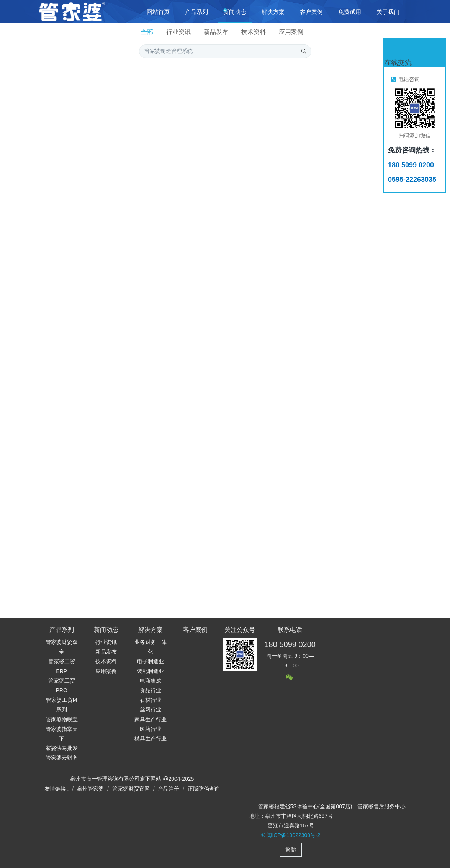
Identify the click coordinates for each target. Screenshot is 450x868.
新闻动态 (106, 630)
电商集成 (151, 681)
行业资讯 (178, 32)
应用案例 (291, 32)
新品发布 (216, 32)
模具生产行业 (151, 739)
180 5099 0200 (290, 644)
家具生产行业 (151, 719)
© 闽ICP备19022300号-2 (291, 835)
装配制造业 (151, 671)
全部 (147, 32)
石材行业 (151, 700)
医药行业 (151, 729)
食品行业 (151, 690)
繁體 (291, 850)
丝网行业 (151, 709)
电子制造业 (151, 661)
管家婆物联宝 (62, 719)
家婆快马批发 (62, 748)
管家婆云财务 (62, 758)
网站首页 (158, 12)
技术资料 (254, 32)
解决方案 (151, 630)
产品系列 (62, 630)
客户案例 (195, 630)
